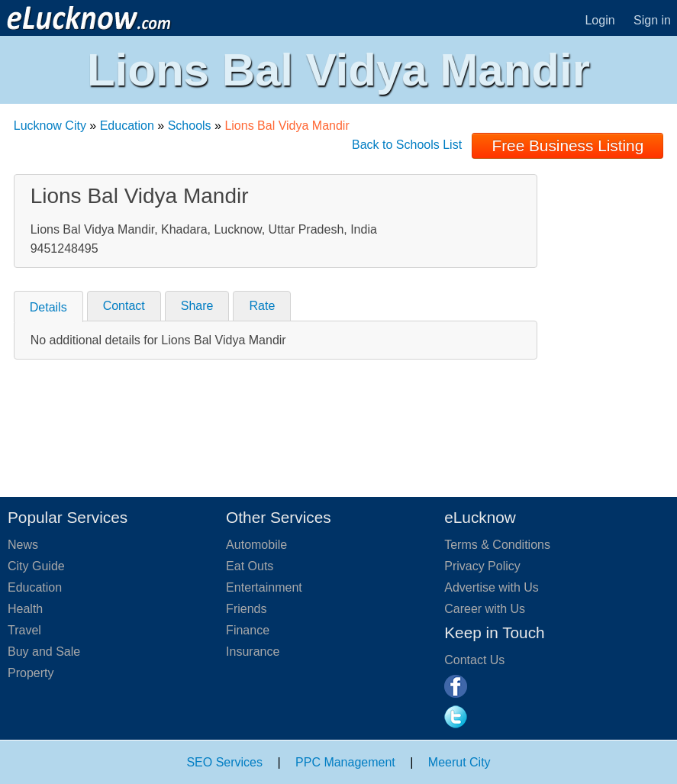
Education (127, 126)
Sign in (652, 20)
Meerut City (459, 762)
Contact (124, 306)
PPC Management (345, 762)
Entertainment (264, 587)
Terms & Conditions (497, 545)
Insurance (253, 652)
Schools (190, 126)
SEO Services (224, 762)
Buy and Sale (44, 652)
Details (48, 307)
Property (31, 673)
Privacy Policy (482, 566)
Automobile (256, 545)
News (23, 545)
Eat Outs (250, 566)
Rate (262, 306)
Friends (246, 609)
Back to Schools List (407, 145)
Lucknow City (50, 126)
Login (600, 20)
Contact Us (474, 660)
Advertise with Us (492, 587)
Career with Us (485, 609)
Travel (24, 630)
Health (25, 609)
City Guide (36, 566)
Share (197, 306)
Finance (248, 630)
